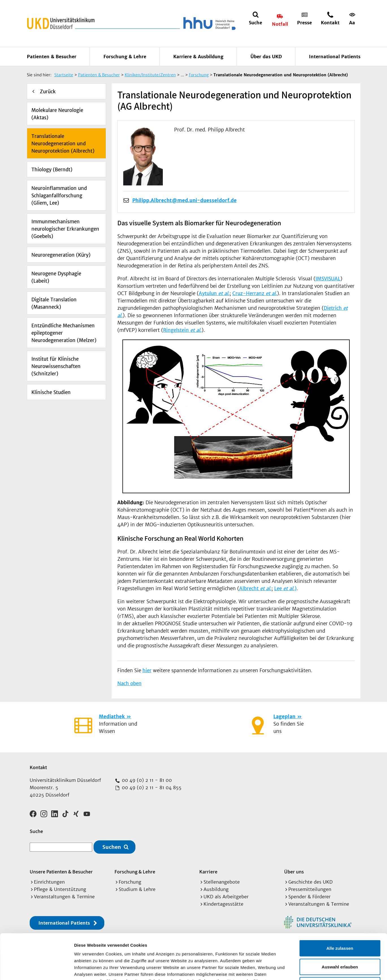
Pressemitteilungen (310, 889)
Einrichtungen (49, 882)
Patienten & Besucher (52, 57)
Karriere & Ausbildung (198, 57)
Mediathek (112, 717)
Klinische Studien (51, 392)
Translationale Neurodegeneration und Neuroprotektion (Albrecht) (63, 144)
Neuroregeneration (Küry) (61, 255)
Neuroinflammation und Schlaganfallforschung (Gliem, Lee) (59, 196)
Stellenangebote (222, 882)
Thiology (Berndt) (52, 170)
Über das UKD (266, 57)
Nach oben (129, 683)
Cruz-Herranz (255, 293)
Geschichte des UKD (311, 882)
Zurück (48, 92)
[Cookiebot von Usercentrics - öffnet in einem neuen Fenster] (37, 969)
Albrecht (255, 589)
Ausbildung (216, 889)
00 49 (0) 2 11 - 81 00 (146, 780)
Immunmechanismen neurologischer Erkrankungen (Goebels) (65, 229)
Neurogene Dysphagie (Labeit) (56, 277)
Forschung (130, 882)
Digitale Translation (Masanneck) (54, 303)
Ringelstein (182, 330)
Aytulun (214, 293)
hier (147, 670)
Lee (284, 589)
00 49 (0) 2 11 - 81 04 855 (151, 788)
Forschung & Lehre (125, 57)
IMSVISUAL (328, 279)
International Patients (335, 57)
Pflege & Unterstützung (60, 889)
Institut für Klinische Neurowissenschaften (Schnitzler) (56, 366)
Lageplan (284, 717)
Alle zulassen (340, 906)
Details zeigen (301, 969)
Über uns (294, 872)
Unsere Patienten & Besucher (61, 872)
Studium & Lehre (137, 889)
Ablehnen (340, 943)
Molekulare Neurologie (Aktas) (57, 114)
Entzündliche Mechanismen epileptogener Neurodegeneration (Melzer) (64, 333)
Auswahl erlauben (340, 924)
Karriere (208, 872)
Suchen (112, 847)
